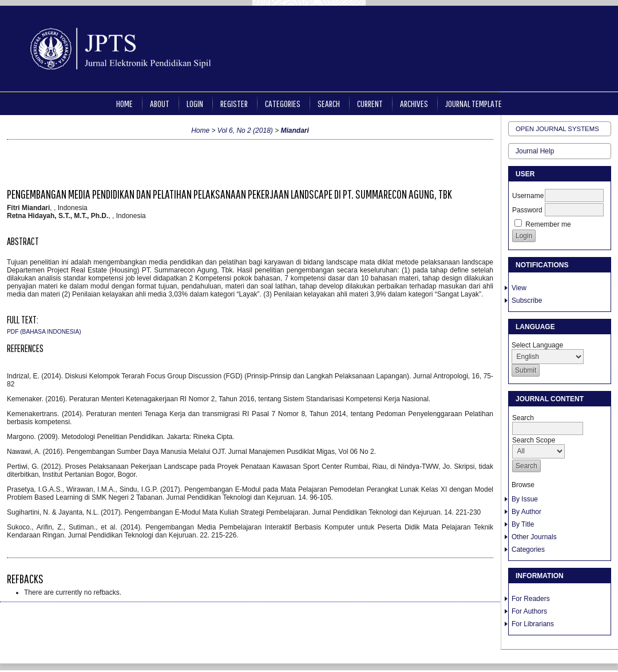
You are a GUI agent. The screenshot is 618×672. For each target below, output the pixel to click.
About (160, 103)
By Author (526, 512)
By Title (523, 524)
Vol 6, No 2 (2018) (245, 131)
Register (234, 103)
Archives (414, 103)
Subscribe (527, 301)
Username (528, 196)
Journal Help (535, 151)
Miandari (295, 131)
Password (527, 210)
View (519, 288)
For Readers (531, 599)
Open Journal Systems (557, 129)
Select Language (537, 345)
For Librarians (533, 624)
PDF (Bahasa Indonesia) (44, 332)
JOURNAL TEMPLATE (474, 103)
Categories (528, 550)
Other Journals (534, 537)
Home (124, 103)
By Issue (525, 499)
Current (370, 103)
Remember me (548, 224)
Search (329, 103)
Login (195, 103)
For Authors (529, 611)
